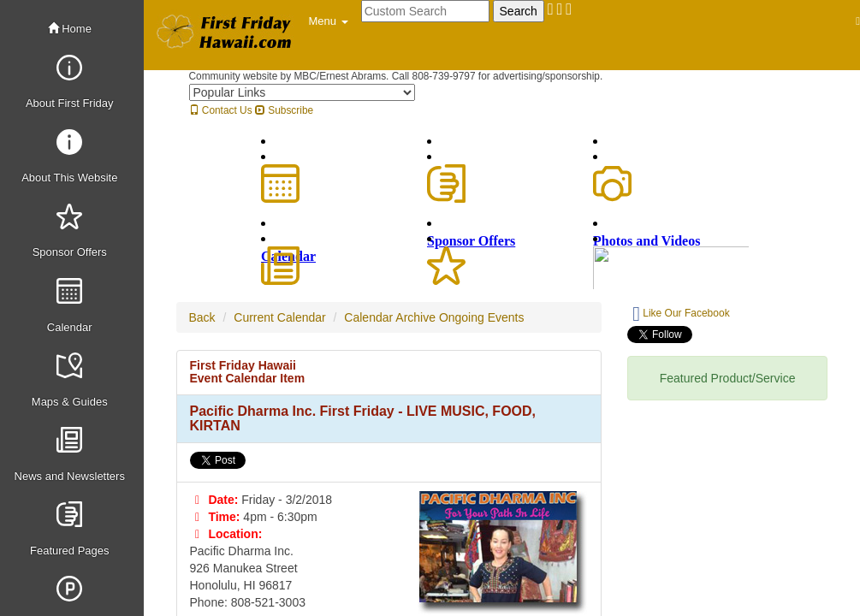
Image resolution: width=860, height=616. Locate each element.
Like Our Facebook (681, 314)
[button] (329, 21)
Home (70, 29)
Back (202, 317)
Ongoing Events (482, 317)
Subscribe (284, 110)
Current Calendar (279, 317)
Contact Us (221, 110)
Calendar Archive (390, 317)
